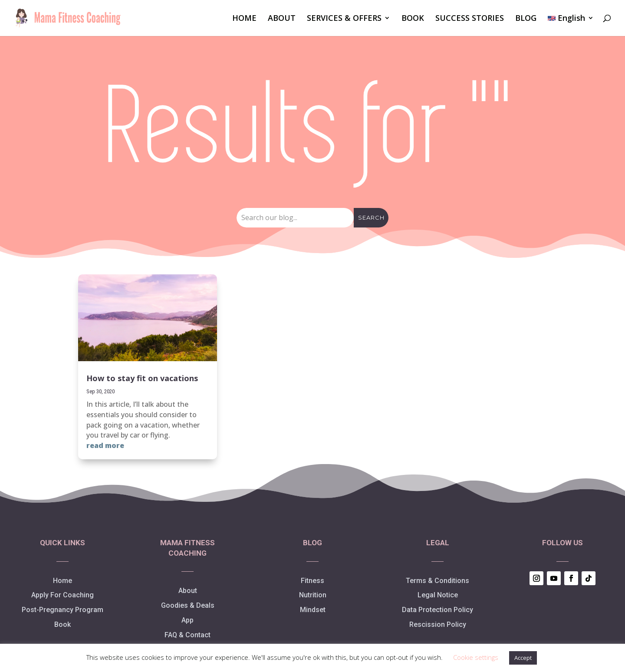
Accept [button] (523, 658)
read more (105, 445)
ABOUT (282, 19)
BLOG (526, 19)
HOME (244, 19)
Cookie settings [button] (476, 657)
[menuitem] (571, 26)
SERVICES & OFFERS (344, 19)
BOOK (413, 19)
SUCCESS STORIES (470, 19)
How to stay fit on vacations (142, 378)
